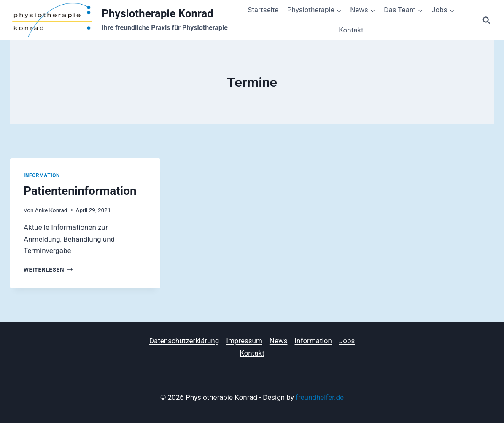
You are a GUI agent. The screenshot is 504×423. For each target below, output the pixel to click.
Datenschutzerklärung (184, 341)
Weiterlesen (48, 269)
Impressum (244, 341)
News (279, 341)
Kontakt (351, 30)
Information (42, 175)
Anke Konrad (51, 210)
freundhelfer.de (320, 397)
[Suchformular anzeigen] (486, 20)
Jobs (347, 341)
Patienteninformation (80, 191)
